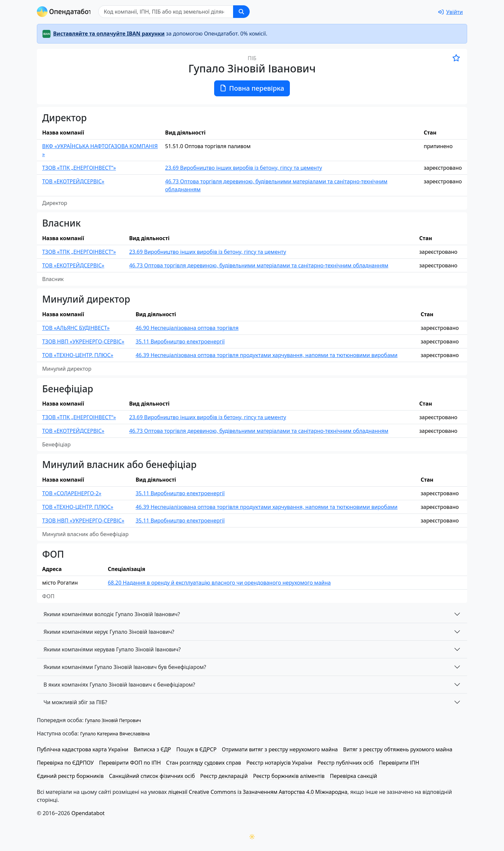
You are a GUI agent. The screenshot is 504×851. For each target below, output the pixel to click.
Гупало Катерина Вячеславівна (115, 734)
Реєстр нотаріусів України (279, 763)
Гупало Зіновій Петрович (113, 720)
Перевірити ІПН (399, 763)
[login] (451, 12)
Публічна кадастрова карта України (83, 749)
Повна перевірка (252, 88)
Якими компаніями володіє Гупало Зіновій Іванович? (112, 614)
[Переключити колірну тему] (252, 837)
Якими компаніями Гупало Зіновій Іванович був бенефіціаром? (125, 667)
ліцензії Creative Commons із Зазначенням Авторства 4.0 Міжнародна (258, 792)
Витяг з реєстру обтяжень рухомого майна (398, 749)
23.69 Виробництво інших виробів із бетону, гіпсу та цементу (244, 168)
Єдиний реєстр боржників (70, 776)
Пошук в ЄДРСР (196, 749)
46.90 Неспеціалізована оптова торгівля (187, 328)
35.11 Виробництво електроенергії (180, 341)
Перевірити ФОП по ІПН (130, 763)
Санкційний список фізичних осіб (152, 776)
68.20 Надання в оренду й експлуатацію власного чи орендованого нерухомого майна (219, 583)
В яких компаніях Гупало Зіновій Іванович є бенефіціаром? (119, 685)
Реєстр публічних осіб (345, 763)
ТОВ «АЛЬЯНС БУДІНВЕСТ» (76, 328)
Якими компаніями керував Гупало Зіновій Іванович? (112, 649)
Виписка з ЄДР (152, 749)
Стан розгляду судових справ (204, 763)
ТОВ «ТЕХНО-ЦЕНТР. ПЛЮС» (78, 355)
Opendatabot (88, 813)
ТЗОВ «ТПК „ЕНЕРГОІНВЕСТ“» (79, 168)
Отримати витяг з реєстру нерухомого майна (280, 749)
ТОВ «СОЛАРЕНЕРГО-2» (72, 493)
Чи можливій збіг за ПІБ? (75, 702)
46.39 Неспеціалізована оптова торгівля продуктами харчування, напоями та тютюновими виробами (266, 355)
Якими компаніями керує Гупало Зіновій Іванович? (109, 632)
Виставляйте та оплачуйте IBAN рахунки (109, 34)
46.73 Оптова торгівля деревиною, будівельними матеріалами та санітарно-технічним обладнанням (276, 185)
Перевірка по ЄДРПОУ (65, 763)
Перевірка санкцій (354, 776)
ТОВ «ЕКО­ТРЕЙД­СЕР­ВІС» (73, 181)
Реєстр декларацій (224, 776)
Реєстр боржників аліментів (289, 776)
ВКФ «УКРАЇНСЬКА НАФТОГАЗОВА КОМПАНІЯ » (100, 150)
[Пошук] (168, 12)
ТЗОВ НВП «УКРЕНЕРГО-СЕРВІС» (83, 341)
